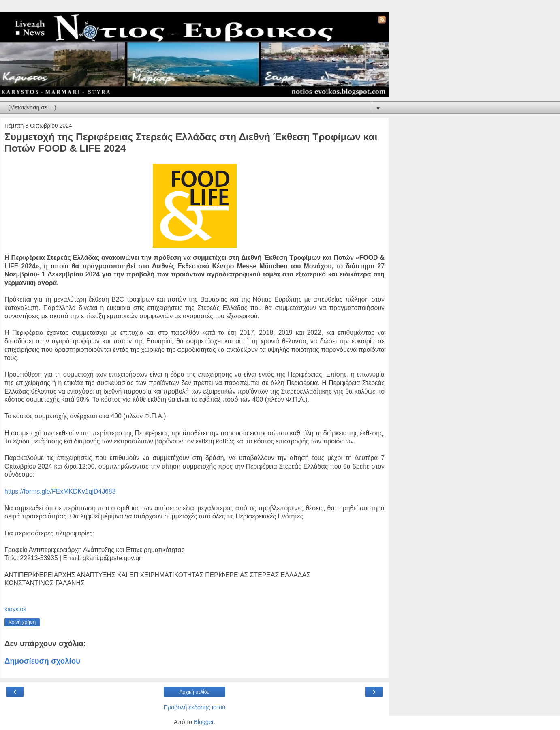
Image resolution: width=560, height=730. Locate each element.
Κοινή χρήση (22, 622)
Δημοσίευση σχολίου (42, 661)
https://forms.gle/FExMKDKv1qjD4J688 (60, 491)
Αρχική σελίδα (195, 692)
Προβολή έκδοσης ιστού (195, 707)
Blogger (204, 722)
